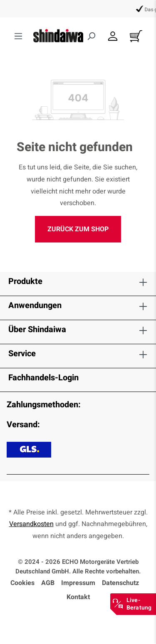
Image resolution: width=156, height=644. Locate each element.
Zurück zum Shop (78, 229)
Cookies (22, 583)
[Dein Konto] (113, 36)
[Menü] (18, 36)
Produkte (25, 281)
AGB (48, 583)
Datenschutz (120, 583)
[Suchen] (91, 36)
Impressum (78, 583)
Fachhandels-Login (43, 378)
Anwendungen (35, 305)
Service (22, 354)
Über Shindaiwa (37, 329)
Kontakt (78, 597)
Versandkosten (31, 524)
